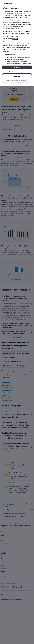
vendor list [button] (15, 39)
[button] (17, 67)
